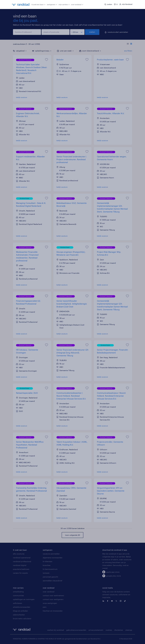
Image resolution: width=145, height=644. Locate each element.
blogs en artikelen (20, 611)
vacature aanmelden (51, 554)
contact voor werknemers (53, 595)
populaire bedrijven (21, 569)
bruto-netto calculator (22, 618)
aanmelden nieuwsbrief (52, 581)
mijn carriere (18, 588)
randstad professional (22, 561)
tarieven (46, 573)
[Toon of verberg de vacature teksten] (129, 44)
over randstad (77, 4)
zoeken (92, 32)
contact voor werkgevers (53, 599)
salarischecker (19, 615)
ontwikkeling (18, 592)
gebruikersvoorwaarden (76, 630)
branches (47, 565)
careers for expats (20, 573)
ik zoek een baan (38, 4)
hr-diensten (48, 561)
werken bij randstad (56, 630)
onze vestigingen (50, 603)
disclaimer (119, 630)
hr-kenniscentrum (50, 569)
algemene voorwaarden (53, 558)
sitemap (129, 630)
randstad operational (22, 558)
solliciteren (18, 603)
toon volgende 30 (73, 535)
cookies (109, 630)
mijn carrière (64, 4)
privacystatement (96, 630)
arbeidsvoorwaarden (22, 607)
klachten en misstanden (53, 611)
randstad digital (20, 565)
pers (45, 607)
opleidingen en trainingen (24, 599)
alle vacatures (19, 554)
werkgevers (52, 4)
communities (18, 595)
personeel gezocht (50, 577)
